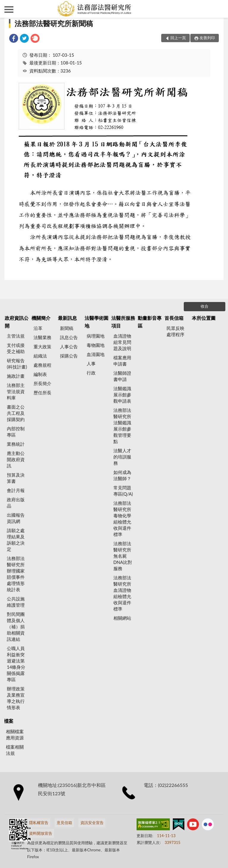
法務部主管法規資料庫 (16, 391)
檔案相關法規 (15, 750)
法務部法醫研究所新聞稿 (54, 23)
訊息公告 (69, 337)
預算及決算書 (16, 478)
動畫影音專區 (150, 322)
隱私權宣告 (39, 823)
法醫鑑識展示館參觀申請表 (122, 395)
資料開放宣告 (41, 833)
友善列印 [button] (207, 38)
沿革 (38, 328)
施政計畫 (16, 376)
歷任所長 (42, 393)
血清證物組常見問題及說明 (122, 342)
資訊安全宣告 (92, 823)
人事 (91, 363)
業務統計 (16, 444)
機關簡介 (41, 318)
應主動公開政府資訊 (16, 459)
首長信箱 (174, 318)
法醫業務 (42, 337)
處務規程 (42, 365)
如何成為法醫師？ (122, 475)
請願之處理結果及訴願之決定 (16, 540)
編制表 (40, 374)
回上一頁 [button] (178, 38)
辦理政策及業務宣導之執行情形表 (16, 698)
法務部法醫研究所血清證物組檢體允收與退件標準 (122, 593)
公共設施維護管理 (16, 602)
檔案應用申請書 (122, 361)
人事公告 (69, 347)
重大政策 (42, 347)
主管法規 (16, 336)
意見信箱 (64, 823)
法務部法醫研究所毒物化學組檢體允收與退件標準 (122, 519)
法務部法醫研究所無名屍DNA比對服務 (123, 556)
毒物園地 (96, 345)
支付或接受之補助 (16, 348)
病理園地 (96, 336)
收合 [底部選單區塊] (205, 306)
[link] (14, 39)
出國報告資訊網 (16, 518)
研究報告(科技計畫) (17, 364)
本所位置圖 (204, 318)
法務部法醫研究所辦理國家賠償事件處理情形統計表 (16, 574)
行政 (91, 373)
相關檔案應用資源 (15, 735)
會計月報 (16, 490)
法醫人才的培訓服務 (122, 457)
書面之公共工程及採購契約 (16, 413)
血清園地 (96, 354)
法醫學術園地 (96, 322)
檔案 (9, 721)
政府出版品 (16, 503)
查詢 (219, 9)
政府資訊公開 (17, 322)
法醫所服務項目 (123, 322)
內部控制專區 (16, 432)
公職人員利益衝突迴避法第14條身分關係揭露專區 (16, 664)
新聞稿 (67, 328)
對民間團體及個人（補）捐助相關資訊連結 (16, 627)
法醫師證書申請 (122, 376)
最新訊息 (67, 318)
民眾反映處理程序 (175, 331)
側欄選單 (9, 10)
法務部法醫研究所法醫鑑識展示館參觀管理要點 (122, 426)
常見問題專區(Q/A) (123, 491)
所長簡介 (42, 383)
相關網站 (122, 618)
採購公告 (69, 356)
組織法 (40, 356)
